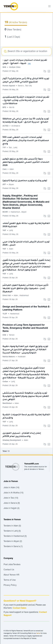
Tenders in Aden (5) (12, 526)
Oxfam (6, 382)
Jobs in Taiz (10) (11, 498)
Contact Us (9, 570)
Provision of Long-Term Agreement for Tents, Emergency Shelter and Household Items (25, 328)
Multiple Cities (15, 67)
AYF (4, 185)
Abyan (11, 185)
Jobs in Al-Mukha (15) (13, 493)
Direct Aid (7, 296)
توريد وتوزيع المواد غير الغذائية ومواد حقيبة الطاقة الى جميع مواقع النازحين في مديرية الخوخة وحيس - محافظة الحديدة (25, 350)
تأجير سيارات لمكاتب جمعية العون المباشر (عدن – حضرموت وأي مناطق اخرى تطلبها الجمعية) (26, 289)
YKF (5, 231)
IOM (5, 335)
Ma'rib (12, 108)
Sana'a (21, 86)
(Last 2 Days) (12, 37)
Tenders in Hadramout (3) (15, 536)
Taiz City (28, 86)
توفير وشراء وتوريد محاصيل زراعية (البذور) (25, 181)
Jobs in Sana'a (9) (12, 503)
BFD (5, 108)
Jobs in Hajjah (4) (11, 508)
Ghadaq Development (12, 440)
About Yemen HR (11, 575)
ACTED (6, 126)
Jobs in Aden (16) (11, 488)
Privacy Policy (10, 585)
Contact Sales (20, 608)
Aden (12, 169)
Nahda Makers (9, 357)
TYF (4, 148)
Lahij (15, 148)
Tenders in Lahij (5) (12, 531)
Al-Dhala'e (16, 126)
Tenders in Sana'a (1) (13, 547)
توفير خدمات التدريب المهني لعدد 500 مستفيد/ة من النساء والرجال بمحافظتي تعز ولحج (26, 141)
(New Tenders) (13, 30)
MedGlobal (7, 403)
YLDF (5, 314)
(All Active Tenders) (16, 23)
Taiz (11, 148)
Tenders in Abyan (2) (13, 541)
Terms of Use (10, 580)
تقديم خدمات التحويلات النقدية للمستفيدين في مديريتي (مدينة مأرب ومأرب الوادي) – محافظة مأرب (26, 100)
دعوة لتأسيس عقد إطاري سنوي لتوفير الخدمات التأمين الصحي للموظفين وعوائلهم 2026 (26, 162)
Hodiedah (22, 357)
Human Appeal (9, 86)
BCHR (5, 212)
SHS (5, 67)
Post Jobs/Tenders (12, 565)
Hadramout (15, 212)
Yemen (12, 335)
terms (38, 633)
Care (5, 169)
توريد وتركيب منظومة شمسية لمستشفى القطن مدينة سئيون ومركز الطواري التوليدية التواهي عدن (26, 396)
